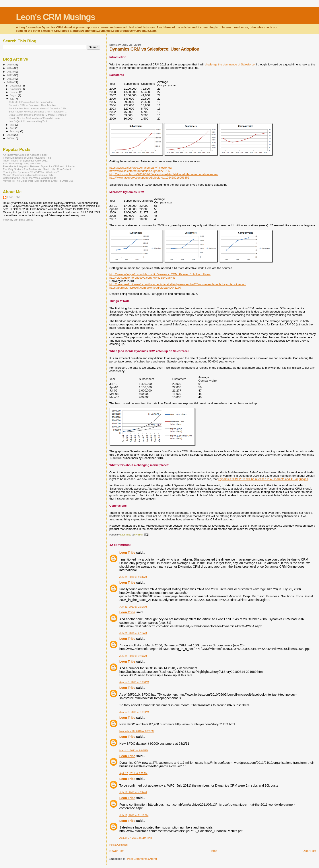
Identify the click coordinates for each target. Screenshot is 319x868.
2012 (10, 75)
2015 (10, 64)
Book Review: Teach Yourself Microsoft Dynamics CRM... (38, 108)
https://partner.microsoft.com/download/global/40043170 (145, 288)
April (13, 128)
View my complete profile (18, 220)
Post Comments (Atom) (142, 859)
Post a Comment (119, 845)
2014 (10, 68)
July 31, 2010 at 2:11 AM (133, 633)
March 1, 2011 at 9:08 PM (134, 750)
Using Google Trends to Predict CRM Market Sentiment (38, 115)
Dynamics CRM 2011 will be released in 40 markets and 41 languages (263, 479)
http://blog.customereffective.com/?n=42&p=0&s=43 (143, 278)
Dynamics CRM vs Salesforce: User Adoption (32, 105)
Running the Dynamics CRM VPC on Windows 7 (31, 172)
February (15, 131)
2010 (10, 82)
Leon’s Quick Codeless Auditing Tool (28, 121)
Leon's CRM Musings (55, 17)
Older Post (309, 851)
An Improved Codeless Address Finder (25, 155)
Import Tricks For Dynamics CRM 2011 (25, 160)
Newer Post (117, 851)
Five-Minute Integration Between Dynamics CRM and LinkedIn (39, 166)
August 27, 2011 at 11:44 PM (136, 838)
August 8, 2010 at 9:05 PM (134, 682)
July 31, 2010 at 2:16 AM (133, 656)
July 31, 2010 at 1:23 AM (133, 577)
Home (213, 851)
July (12, 99)
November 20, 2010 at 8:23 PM (137, 731)
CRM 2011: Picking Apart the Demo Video (31, 102)
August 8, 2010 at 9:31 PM (134, 712)
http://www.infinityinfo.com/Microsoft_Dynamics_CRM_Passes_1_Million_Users (160, 274)
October (15, 92)
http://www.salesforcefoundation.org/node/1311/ (140, 171)
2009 (10, 135)
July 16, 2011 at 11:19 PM (134, 815)
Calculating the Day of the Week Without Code (30, 178)
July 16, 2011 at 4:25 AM (133, 792)
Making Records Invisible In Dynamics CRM (28, 175)
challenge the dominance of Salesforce (230, 64)
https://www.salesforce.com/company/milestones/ (141, 168)
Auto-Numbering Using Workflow (22, 163)
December (16, 86)
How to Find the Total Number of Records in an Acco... (37, 118)
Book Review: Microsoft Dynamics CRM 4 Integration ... (38, 112)
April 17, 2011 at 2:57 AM (133, 773)
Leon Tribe (127, 553)
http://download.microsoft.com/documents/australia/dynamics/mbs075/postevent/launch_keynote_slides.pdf (178, 284)
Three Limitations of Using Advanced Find (27, 158)
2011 (10, 79)
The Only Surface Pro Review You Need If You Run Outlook (37, 169)
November (16, 89)
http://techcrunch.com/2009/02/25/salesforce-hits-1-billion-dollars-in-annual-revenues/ (164, 174)
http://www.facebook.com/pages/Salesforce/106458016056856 (149, 178)
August (14, 95)
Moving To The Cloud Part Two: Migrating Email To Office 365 (38, 181)
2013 (10, 72)
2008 (10, 138)
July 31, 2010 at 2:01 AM (133, 607)
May (12, 125)
